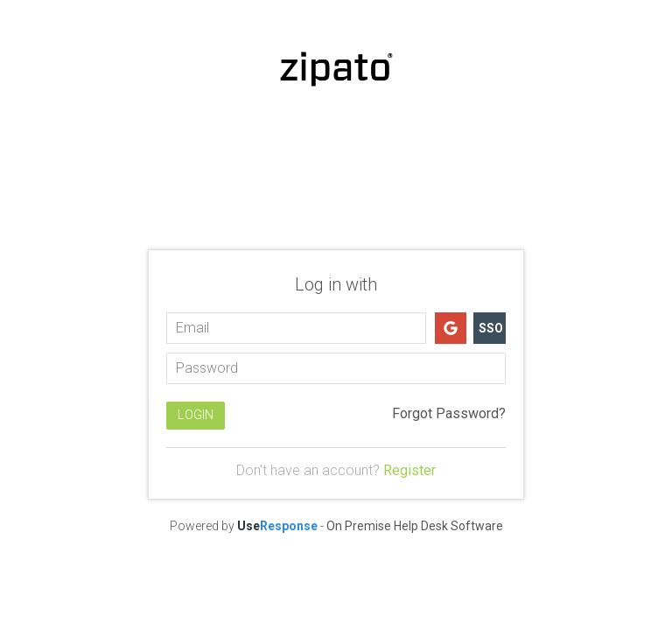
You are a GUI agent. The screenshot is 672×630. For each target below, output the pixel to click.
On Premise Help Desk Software (415, 526)
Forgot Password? (449, 413)
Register (409, 470)
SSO (491, 328)
